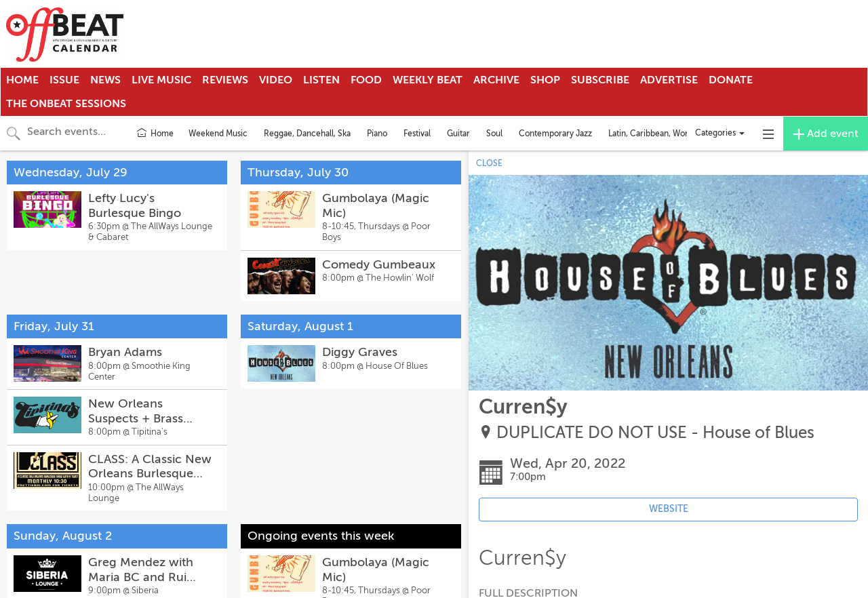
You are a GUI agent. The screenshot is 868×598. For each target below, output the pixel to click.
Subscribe (600, 80)
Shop (545, 80)
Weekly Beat (428, 80)
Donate (731, 80)
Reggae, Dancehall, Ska (307, 134)
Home (22, 80)
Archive (496, 80)
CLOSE (489, 163)
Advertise (669, 80)
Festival (417, 134)
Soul (494, 134)
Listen (321, 80)
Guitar (458, 134)
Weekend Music (218, 134)
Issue (64, 80)
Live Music (161, 80)
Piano (377, 134)
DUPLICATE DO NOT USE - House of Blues (655, 433)
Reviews (225, 80)
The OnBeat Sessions (66, 104)
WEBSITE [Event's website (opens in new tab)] (669, 509)
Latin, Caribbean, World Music (664, 134)
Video (276, 80)
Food (366, 80)
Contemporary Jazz (555, 134)
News (105, 80)
